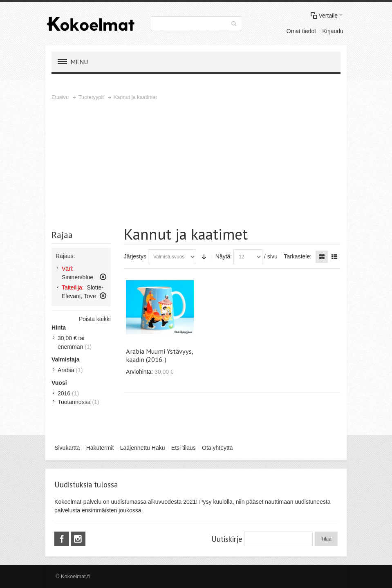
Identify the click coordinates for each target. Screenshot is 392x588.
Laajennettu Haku (143, 448)
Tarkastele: (298, 256)
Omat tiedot (301, 31)
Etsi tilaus (184, 448)
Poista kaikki (95, 319)
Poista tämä (103, 277)
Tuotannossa (74, 402)
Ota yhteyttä (217, 448)
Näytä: (224, 256)
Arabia (66, 370)
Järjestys (135, 256)
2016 (64, 393)
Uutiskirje (227, 539)
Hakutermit (100, 448)
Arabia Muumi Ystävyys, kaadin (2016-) (159, 355)
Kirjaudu (333, 31)
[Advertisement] (196, 163)
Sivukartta (67, 448)
